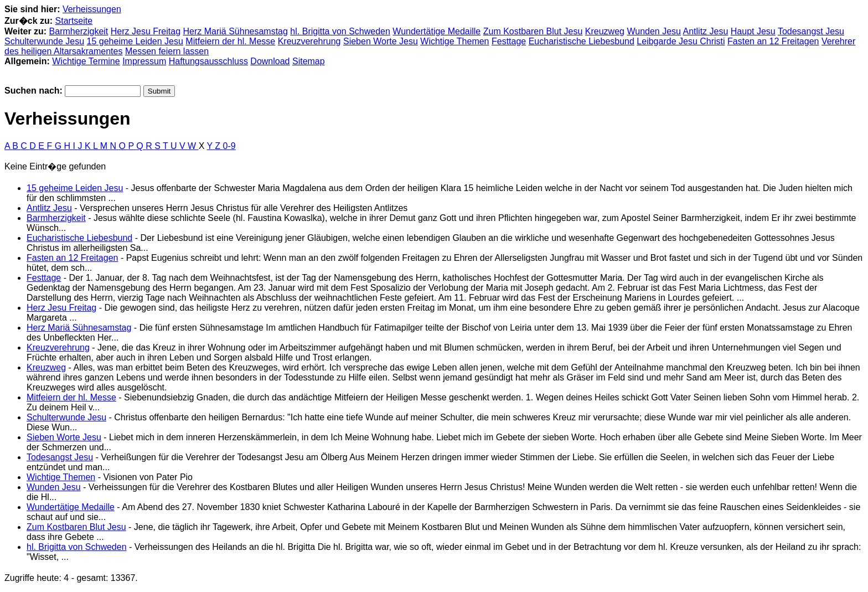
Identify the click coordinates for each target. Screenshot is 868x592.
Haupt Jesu (753, 31)
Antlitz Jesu (706, 31)
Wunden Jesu (654, 31)
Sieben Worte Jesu (381, 41)
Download (270, 61)
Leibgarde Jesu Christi (681, 41)
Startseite (74, 21)
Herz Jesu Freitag (146, 31)
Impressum (144, 61)
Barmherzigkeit (79, 31)
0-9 (229, 146)
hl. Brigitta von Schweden (340, 31)
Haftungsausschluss (208, 61)
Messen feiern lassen (167, 51)
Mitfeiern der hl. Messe (230, 41)
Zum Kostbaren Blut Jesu (533, 31)
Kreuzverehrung (309, 41)
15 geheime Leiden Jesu (135, 41)
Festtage (509, 41)
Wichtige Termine (86, 61)
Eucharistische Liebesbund (582, 41)
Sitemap (309, 61)
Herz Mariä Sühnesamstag (235, 31)
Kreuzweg (605, 31)
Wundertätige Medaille (436, 31)
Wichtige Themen (454, 41)
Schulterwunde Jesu (44, 41)
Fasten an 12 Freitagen (773, 41)
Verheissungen (92, 9)
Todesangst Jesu (811, 31)
